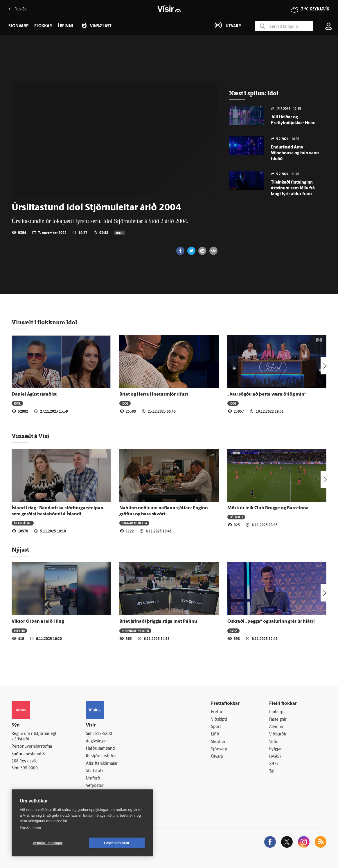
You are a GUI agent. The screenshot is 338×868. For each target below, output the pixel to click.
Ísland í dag (23, 523)
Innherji (276, 712)
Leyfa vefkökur (117, 843)
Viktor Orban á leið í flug (38, 621)
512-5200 (103, 734)
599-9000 (29, 768)
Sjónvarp (219, 749)
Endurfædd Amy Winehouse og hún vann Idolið (295, 153)
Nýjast (20, 550)
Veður (275, 742)
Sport (216, 727)
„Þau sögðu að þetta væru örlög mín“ (267, 394)
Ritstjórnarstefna (101, 756)
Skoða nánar (30, 828)
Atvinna (276, 727)
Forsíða (18, 9)
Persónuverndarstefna (32, 747)
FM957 (275, 757)
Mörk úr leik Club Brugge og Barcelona (268, 508)
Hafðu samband (100, 749)
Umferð (93, 779)
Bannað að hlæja (134, 523)
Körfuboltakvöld (135, 631)
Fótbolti (236, 517)
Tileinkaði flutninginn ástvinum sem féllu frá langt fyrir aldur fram (293, 188)
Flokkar (43, 26)
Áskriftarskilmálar (102, 764)
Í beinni (65, 26)
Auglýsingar (96, 741)
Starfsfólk (95, 771)
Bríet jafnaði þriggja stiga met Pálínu (158, 621)
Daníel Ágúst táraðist (34, 394)
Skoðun (218, 742)
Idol (119, 233)
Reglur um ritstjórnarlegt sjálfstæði (34, 737)
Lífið (215, 734)
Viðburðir (278, 734)
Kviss (233, 631)
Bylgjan (276, 749)
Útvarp (217, 757)
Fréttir (19, 631)
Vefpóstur (95, 786)
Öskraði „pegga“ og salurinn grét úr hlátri (271, 621)
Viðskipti (219, 720)
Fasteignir (278, 720)
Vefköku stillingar (48, 843)
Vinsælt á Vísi (30, 436)
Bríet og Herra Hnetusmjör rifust (154, 394)
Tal (272, 772)
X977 (274, 764)
